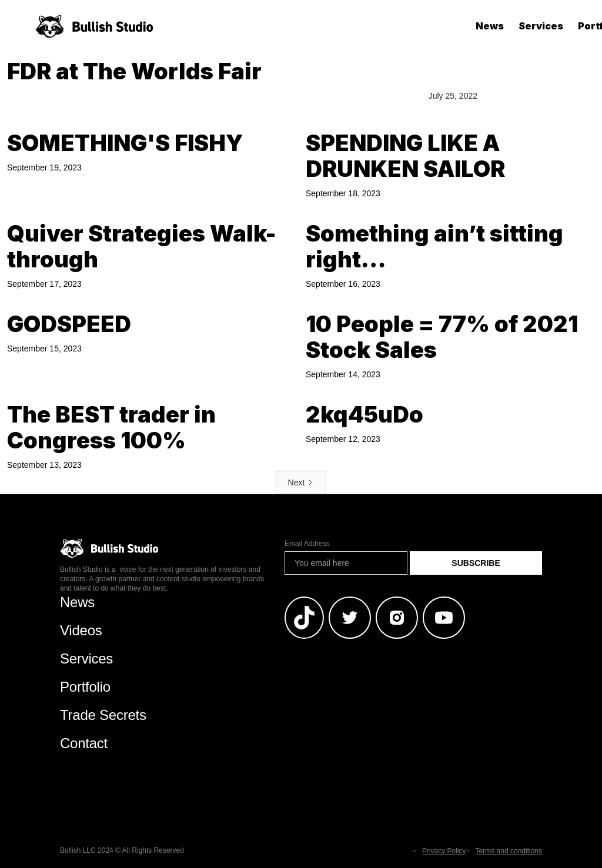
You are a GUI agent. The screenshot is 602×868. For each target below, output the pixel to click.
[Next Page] (301, 482)
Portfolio (85, 687)
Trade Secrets (103, 715)
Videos (81, 630)
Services (541, 26)
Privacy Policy (444, 851)
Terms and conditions (509, 851)
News (490, 26)
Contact (84, 743)
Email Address (307, 544)
